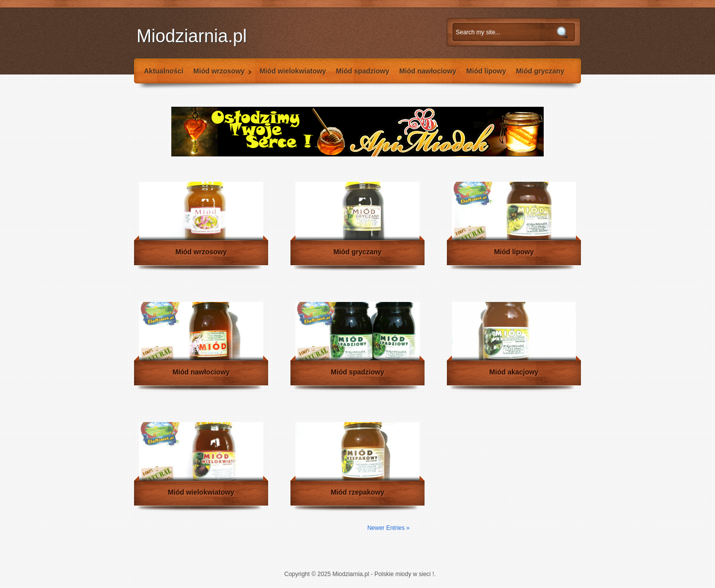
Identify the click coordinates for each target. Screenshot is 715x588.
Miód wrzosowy (220, 75)
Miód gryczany (540, 71)
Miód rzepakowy (357, 492)
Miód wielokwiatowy (293, 71)
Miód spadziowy (363, 71)
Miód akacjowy (514, 372)
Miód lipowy (486, 71)
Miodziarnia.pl (192, 36)
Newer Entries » (389, 528)
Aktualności (164, 71)
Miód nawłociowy (428, 71)
